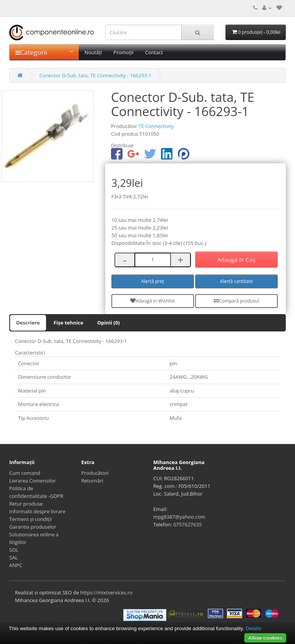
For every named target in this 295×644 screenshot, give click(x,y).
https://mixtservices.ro (106, 592)
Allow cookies (265, 638)
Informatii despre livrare (37, 511)
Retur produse (26, 504)
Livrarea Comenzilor (32, 481)
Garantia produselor (33, 527)
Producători (95, 473)
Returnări (92, 481)
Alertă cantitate (236, 281)
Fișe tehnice (69, 323)
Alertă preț (153, 281)
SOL (14, 550)
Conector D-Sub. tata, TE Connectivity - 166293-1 (95, 75)
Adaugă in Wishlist (152, 301)
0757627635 (187, 524)
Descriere (28, 323)
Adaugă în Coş (236, 260)
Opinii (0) (109, 323)
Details (253, 628)
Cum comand (25, 473)
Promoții (123, 52)
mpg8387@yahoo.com (179, 517)
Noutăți (93, 52)
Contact (154, 52)
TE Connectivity (156, 126)
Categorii (44, 52)
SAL (13, 557)
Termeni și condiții (31, 519)
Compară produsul (236, 301)
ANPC (16, 565)
